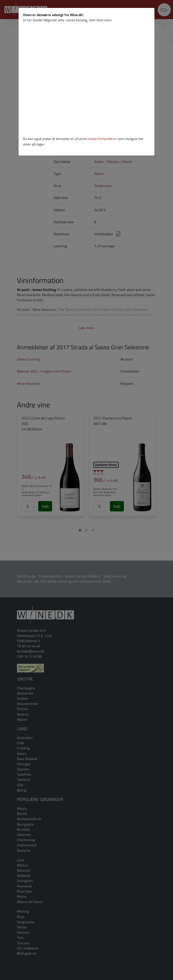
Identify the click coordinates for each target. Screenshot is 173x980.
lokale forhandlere (102, 139)
